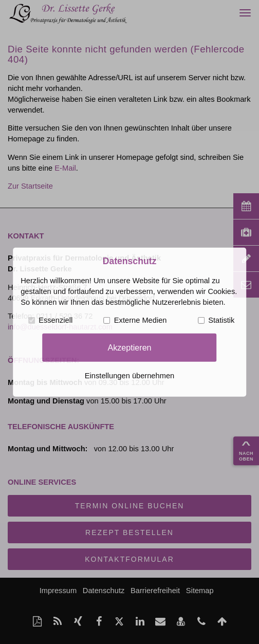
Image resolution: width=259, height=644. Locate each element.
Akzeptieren (129, 347)
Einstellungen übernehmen (129, 376)
